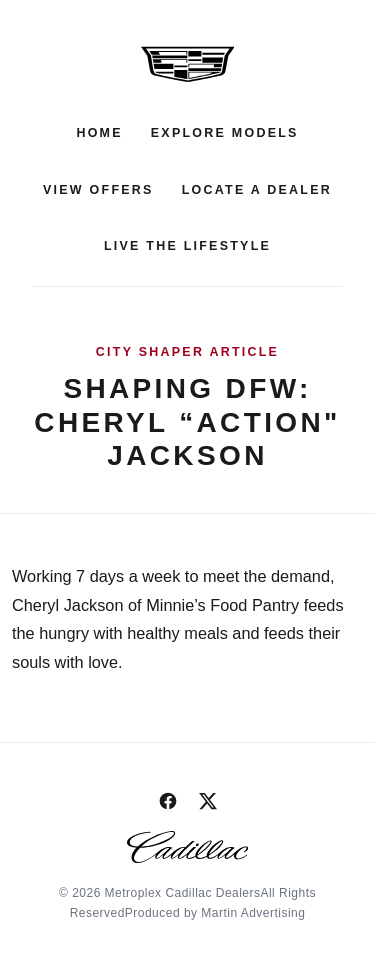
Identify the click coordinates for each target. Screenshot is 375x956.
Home (99, 133)
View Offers (98, 190)
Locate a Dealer (257, 190)
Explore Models (225, 133)
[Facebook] (168, 801)
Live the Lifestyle (187, 246)
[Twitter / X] (208, 801)
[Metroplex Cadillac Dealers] (188, 64)
